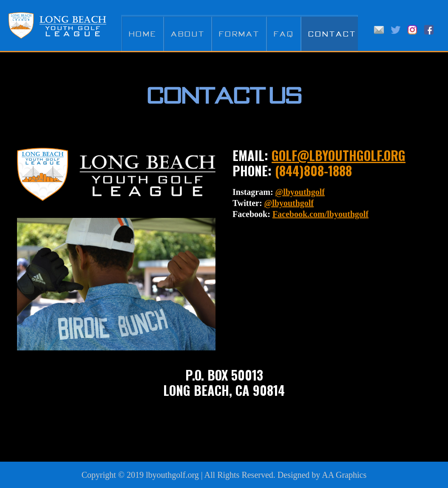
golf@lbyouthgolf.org (339, 155)
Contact (332, 34)
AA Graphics (344, 475)
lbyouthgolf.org (172, 475)
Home (143, 34)
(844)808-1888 (313, 171)
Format (239, 34)
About (188, 34)
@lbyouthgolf (300, 192)
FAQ (284, 34)
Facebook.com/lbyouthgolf (320, 214)
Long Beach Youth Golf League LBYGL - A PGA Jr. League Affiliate (57, 25)
